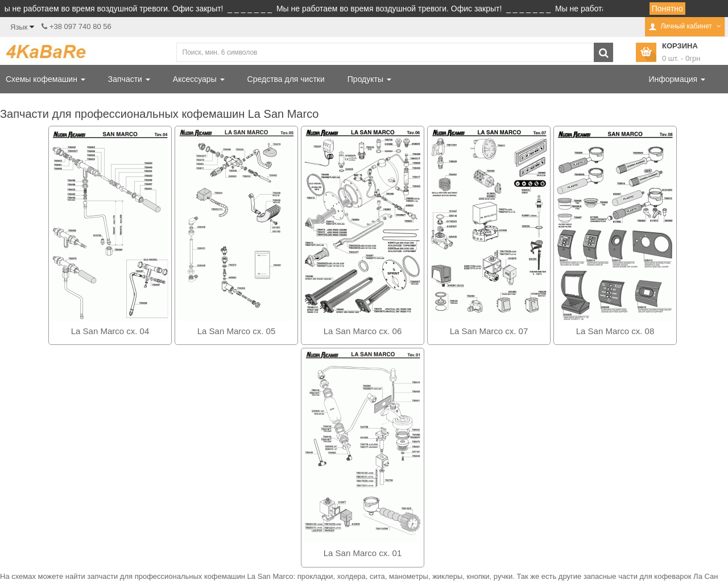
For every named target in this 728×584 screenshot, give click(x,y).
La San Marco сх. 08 (615, 331)
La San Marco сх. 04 (110, 331)
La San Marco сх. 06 (363, 331)
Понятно (667, 9)
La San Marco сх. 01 (363, 553)
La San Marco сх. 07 (489, 331)
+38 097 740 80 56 (80, 26)
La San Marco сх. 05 (237, 331)
